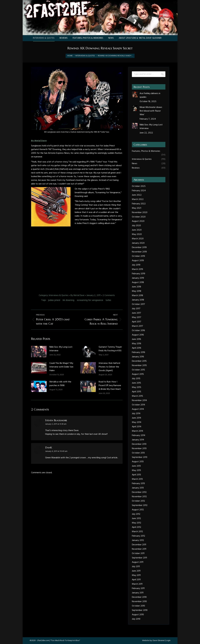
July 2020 (136, 226)
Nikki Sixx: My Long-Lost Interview (61, 349)
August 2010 (138, 615)
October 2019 (138, 256)
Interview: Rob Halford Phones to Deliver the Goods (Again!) (109, 367)
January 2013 (138, 488)
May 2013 (136, 470)
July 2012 (136, 514)
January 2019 (138, 278)
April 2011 (136, 580)
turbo (108, 300)
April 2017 (137, 322)
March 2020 (138, 239)
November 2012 (139, 497)
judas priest (54, 300)
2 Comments (109, 295)
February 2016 (138, 352)
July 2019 (136, 265)
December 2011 (139, 545)
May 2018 (137, 291)
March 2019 (137, 269)
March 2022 (138, 199)
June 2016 (136, 339)
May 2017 (137, 317)
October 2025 (139, 186)
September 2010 (140, 610)
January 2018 (138, 300)
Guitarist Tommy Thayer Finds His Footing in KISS (110, 349)
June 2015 (136, 383)
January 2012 (138, 540)
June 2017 (136, 313)
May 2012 (137, 523)
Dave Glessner (159, 641)
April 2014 (137, 427)
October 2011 (138, 553)
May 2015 (137, 387)
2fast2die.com (43, 641)
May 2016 (137, 344)
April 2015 (137, 392)
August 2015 (138, 374)
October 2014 (138, 405)
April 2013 (136, 475)
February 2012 (138, 536)
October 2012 (138, 501)
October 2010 (138, 606)
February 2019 (138, 274)
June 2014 (137, 418)
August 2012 (138, 510)
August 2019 (138, 261)
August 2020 (138, 221)
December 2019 (139, 247)
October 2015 (138, 370)
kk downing (68, 300)
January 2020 (138, 243)
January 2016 (138, 357)
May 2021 (137, 208)
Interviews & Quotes (59, 295)
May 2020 (137, 234)
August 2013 (138, 462)
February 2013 (138, 484)
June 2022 (137, 195)
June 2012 (136, 518)
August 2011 (138, 562)
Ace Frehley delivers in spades (150, 95)
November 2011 (139, 549)
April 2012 (137, 527)
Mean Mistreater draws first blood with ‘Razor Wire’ (151, 111)
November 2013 (139, 449)
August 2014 (138, 409)
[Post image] (39, 352)
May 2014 (137, 422)
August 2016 (138, 335)
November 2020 (140, 213)
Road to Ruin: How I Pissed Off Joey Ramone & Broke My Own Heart (110, 386)
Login (168, 641)
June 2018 (136, 287)
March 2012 (137, 532)
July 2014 (136, 414)
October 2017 (138, 304)
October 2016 (138, 331)
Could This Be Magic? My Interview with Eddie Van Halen (61, 367)
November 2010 (139, 602)
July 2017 (136, 309)
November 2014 (139, 400)
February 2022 (139, 204)
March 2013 (137, 479)
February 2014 (139, 435)
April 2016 (137, 348)
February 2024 (139, 191)
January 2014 (138, 440)
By (77, 295)
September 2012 (140, 505)
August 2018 (138, 282)
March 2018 (137, 296)
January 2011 (138, 593)
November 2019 (139, 252)
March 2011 (137, 584)
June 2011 (136, 571)
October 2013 (138, 453)
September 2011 (139, 558)
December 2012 (139, 492)
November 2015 (139, 366)
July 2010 (136, 619)
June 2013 (136, 466)
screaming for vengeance (90, 300)
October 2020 (139, 217)
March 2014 (138, 431)
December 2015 (139, 361)
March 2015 (137, 396)
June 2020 (137, 230)
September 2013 (140, 457)
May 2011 (136, 575)
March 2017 (137, 326)
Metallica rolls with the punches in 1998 (60, 384)
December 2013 (139, 444)
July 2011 (136, 567)
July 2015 (136, 379)
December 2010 (139, 597)
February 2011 (138, 588)
